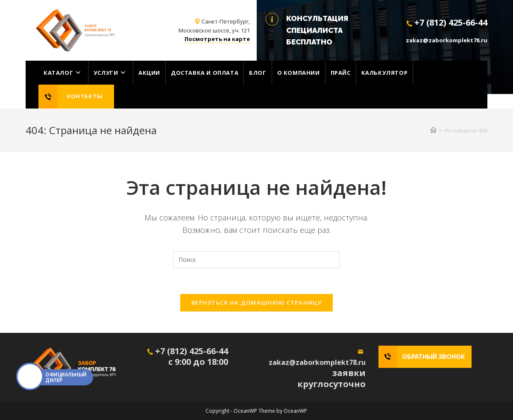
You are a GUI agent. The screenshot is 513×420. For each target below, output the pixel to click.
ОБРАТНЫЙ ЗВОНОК (434, 357)
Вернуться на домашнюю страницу (256, 303)
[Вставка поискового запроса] (256, 260)
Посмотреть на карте (217, 39)
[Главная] (433, 130)
